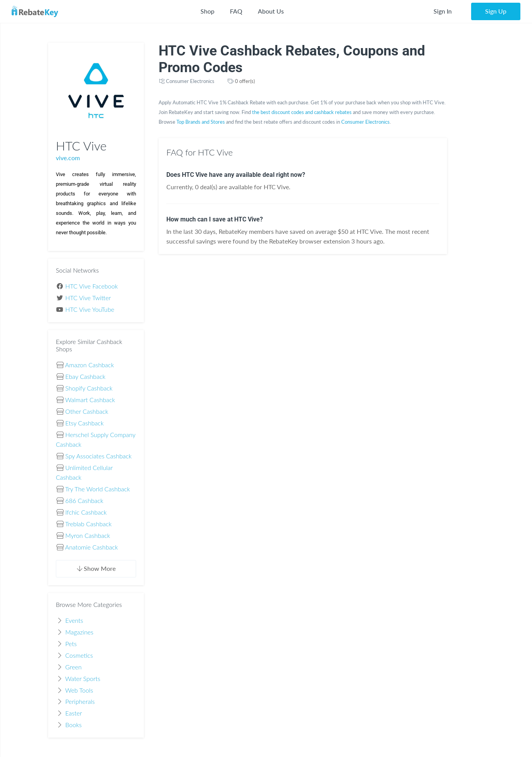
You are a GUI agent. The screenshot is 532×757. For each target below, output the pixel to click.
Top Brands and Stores (201, 122)
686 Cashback (84, 500)
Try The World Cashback (98, 489)
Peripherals (80, 701)
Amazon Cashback (90, 365)
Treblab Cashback (88, 524)
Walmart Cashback (90, 400)
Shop (207, 11)
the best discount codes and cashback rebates (302, 112)
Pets (71, 644)
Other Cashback (87, 411)
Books (73, 725)
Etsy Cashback (84, 423)
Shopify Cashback (89, 388)
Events (74, 620)
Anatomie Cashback (92, 547)
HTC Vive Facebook (91, 286)
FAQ (236, 11)
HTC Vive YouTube (90, 309)
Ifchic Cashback (86, 512)
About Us (271, 11)
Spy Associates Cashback (98, 456)
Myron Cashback (88, 535)
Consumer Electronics (190, 81)
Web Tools (79, 690)
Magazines (79, 632)
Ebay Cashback (85, 376)
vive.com (68, 158)
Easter (73, 713)
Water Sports (83, 678)
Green (73, 667)
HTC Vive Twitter (88, 298)
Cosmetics (79, 655)
